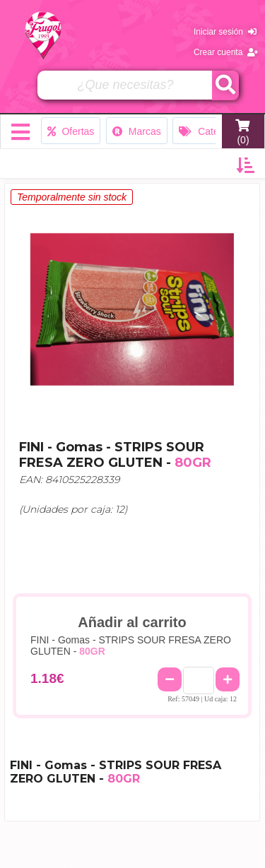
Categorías (212, 131)
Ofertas (71, 131)
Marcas (137, 131)
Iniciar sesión (225, 32)
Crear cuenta (226, 52)
